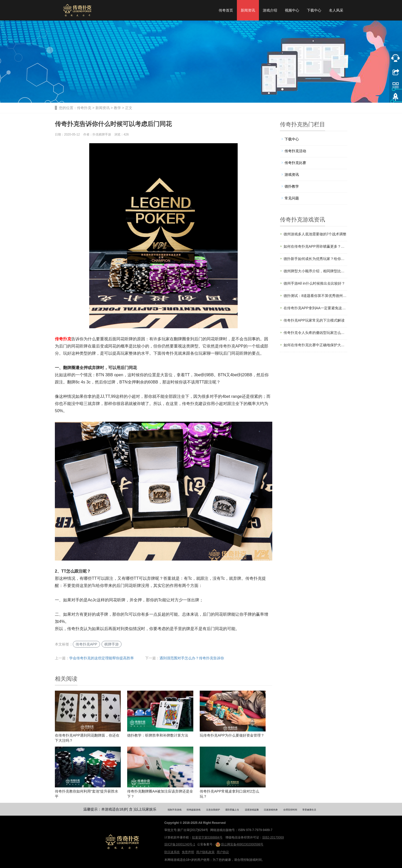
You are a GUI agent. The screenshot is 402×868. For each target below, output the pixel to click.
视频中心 (292, 10)
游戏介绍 (270, 10)
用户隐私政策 (205, 852)
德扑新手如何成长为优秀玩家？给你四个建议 (315, 259)
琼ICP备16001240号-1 (180, 844)
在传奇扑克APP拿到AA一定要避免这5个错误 (315, 308)
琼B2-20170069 (273, 837)
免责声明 (188, 852)
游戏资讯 (292, 175)
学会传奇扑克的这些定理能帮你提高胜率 (102, 658)
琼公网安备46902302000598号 (239, 844)
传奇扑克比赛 (295, 163)
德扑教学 (292, 186)
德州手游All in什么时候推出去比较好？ (314, 283)
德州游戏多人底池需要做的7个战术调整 (315, 234)
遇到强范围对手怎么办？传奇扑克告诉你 (192, 658)
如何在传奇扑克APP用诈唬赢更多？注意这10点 (315, 246)
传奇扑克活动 (295, 151)
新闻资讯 (248, 10)
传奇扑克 (84, 108)
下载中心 (314, 10)
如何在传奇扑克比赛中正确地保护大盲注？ (315, 345)
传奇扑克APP (86, 644)
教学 (117, 108)
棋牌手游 (112, 644)
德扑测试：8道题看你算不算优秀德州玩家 (315, 296)
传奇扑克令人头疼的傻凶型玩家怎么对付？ (315, 333)
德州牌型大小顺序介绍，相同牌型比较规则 (315, 271)
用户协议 (223, 852)
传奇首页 (226, 10)
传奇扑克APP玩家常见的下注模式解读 (314, 320)
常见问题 (292, 198)
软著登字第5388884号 (207, 837)
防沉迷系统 (172, 852)
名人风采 (336, 10)
